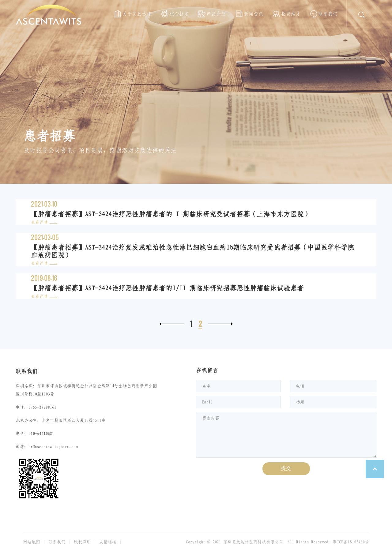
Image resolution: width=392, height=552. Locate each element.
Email (207, 402)
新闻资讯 (254, 14)
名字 (206, 386)
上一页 (172, 324)
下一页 (221, 324)
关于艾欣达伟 (137, 14)
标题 (300, 402)
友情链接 (108, 542)
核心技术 (179, 14)
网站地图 (32, 542)
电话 (300, 386)
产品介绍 (216, 14)
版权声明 (82, 542)
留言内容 (211, 418)
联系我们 (328, 14)
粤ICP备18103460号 (351, 542)
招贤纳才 (291, 14)
